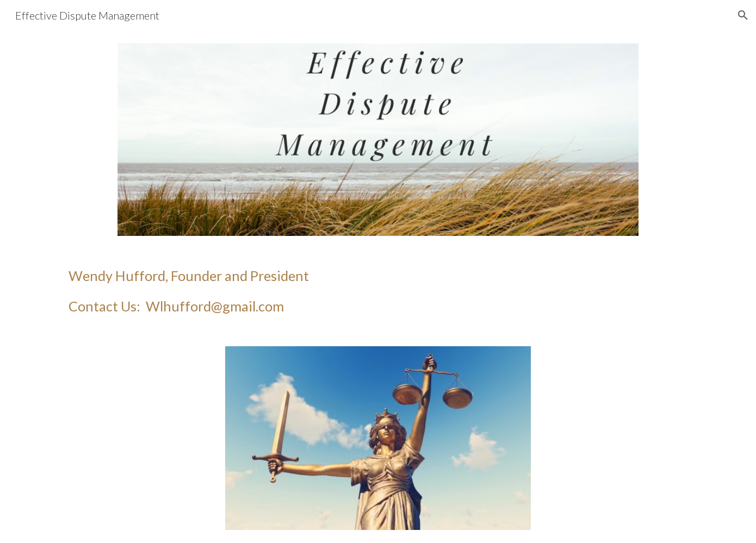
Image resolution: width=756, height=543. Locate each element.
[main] (378, 291)
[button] (743, 15)
